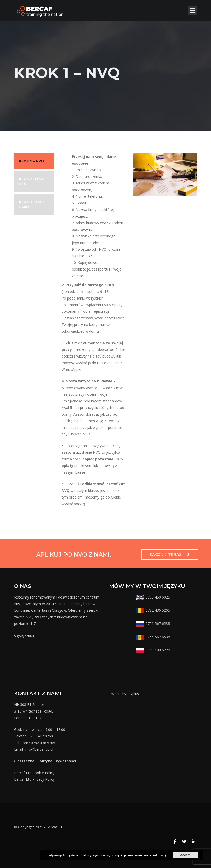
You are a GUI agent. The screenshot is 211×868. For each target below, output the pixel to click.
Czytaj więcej (25, 635)
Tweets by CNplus (124, 694)
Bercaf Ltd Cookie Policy (34, 773)
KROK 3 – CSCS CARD (32, 204)
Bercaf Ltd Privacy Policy (34, 779)
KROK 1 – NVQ (31, 161)
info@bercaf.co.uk (39, 749)
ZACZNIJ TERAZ (166, 554)
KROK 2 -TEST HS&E (31, 181)
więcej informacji (155, 855)
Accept (185, 855)
